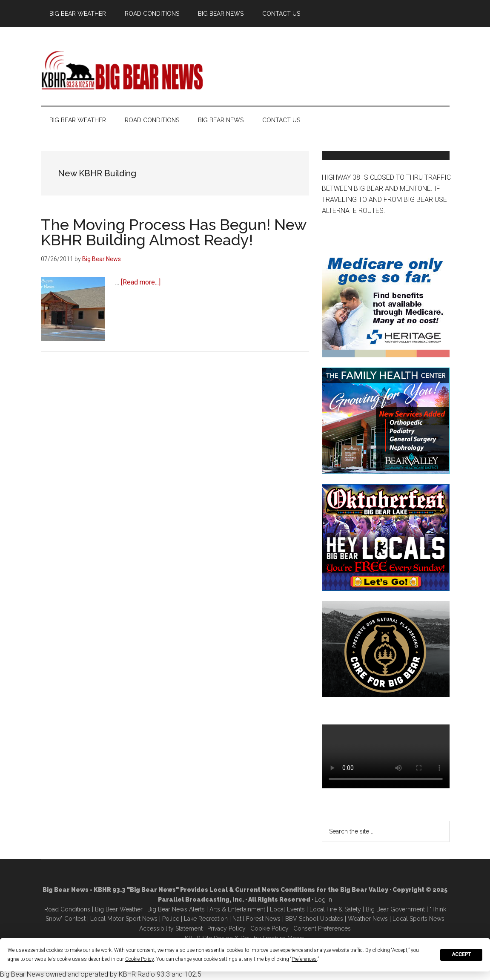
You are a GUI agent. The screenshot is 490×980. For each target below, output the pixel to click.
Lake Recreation (206, 919)
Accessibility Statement (171, 928)
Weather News (368, 919)
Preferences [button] (304, 959)
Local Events (287, 909)
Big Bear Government (395, 909)
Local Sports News (418, 919)
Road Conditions (67, 909)
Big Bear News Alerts (176, 909)
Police (171, 919)
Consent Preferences (322, 928)
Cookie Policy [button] (139, 959)
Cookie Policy (269, 928)
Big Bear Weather (119, 909)
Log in (323, 900)
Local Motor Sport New (122, 919)
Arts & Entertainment (237, 909)
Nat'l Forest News (256, 919)
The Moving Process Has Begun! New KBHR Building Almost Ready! (174, 232)
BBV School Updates (314, 919)
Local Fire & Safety (335, 909)
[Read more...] (141, 282)
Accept (461, 954)
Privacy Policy (226, 928)
